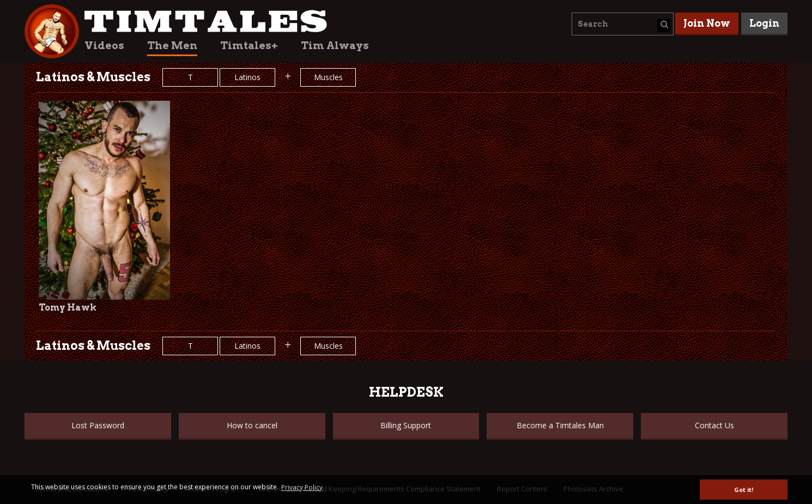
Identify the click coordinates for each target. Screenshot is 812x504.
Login (764, 23)
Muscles (328, 77)
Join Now (707, 23)
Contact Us (714, 425)
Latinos (247, 77)
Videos (104, 45)
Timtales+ (249, 45)
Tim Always (335, 45)
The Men (172, 45)
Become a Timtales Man (560, 425)
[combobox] (623, 24)
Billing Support (406, 425)
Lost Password (98, 425)
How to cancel (252, 425)
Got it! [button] (744, 490)
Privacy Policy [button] (302, 487)
